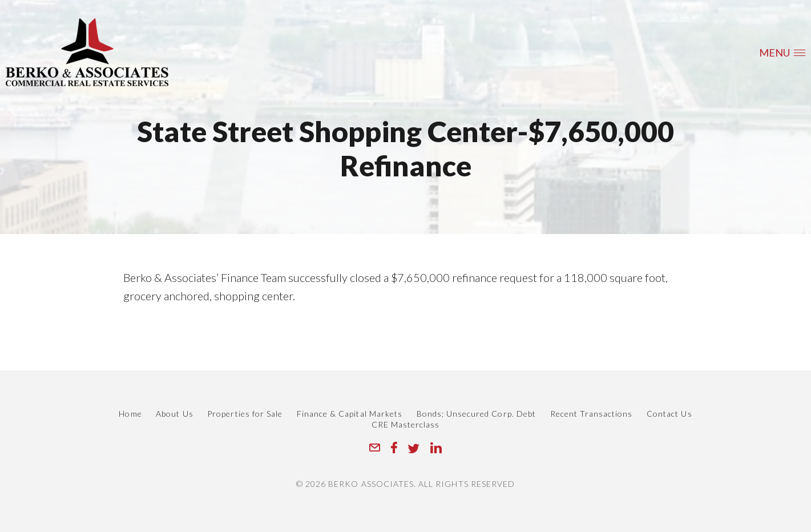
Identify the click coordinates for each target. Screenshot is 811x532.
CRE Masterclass (406, 424)
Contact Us (669, 414)
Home (130, 414)
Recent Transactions (592, 414)
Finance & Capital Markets (350, 414)
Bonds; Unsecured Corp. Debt (476, 414)
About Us (174, 414)
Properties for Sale (245, 414)
